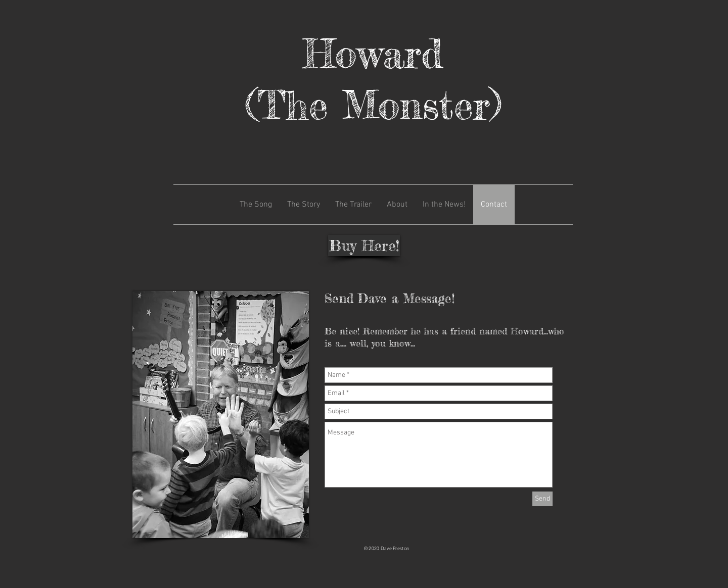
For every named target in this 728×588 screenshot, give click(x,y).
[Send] (542, 499)
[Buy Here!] (364, 246)
